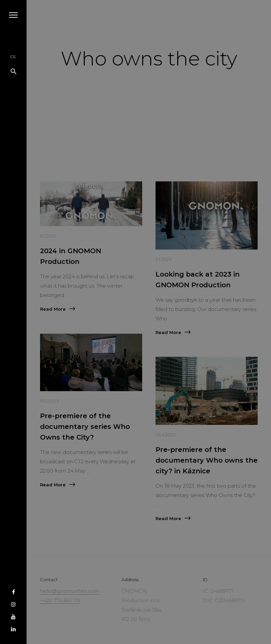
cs (13, 56)
